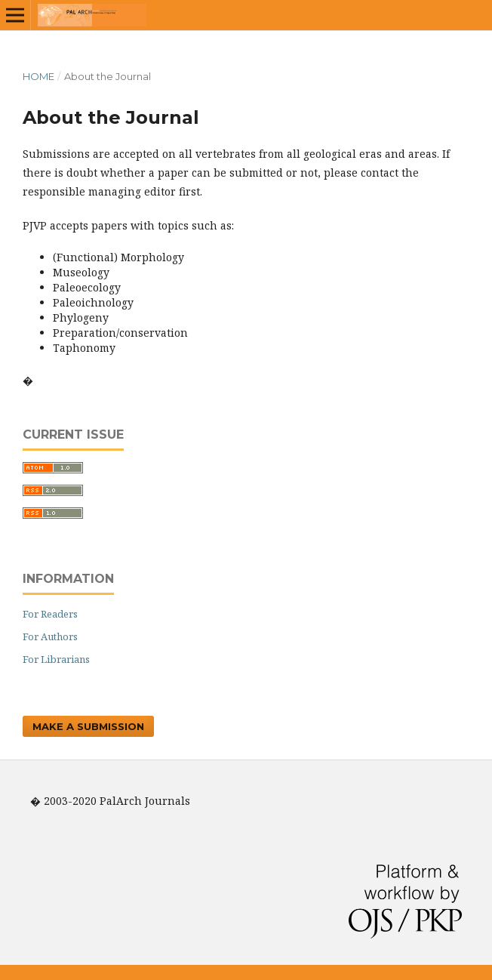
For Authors (50, 636)
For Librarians (56, 659)
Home (38, 76)
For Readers (50, 614)
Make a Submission (88, 726)
